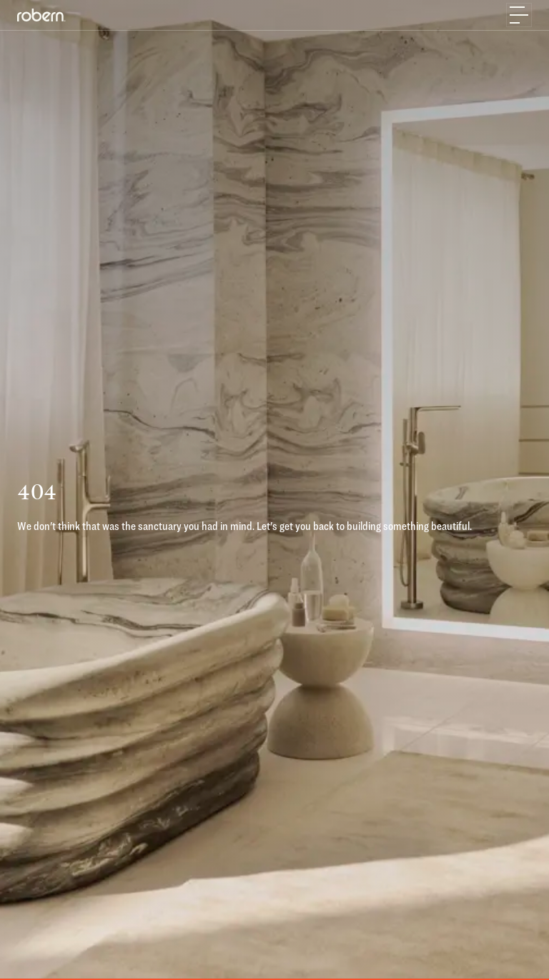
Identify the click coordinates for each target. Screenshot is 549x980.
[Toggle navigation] (519, 15)
